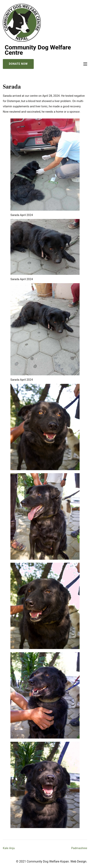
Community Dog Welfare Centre (38, 50)
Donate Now (18, 64)
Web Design (78, 861)
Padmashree (79, 848)
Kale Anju (9, 848)
